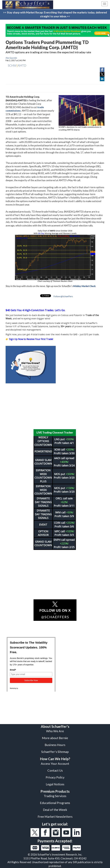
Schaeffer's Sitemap (55, 752)
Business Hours (55, 745)
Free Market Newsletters (55, 817)
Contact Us (55, 770)
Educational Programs (55, 803)
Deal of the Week (55, 810)
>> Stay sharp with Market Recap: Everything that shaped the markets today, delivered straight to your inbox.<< (55, 14)
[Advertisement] (55, 406)
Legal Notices (55, 784)
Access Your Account (55, 764)
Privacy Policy (55, 777)
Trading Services (55, 796)
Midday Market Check (84, 286)
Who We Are (55, 731)
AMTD (22, 65)
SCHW (12, 65)
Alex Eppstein (11, 58)
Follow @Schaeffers (63, 296)
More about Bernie (55, 738)
